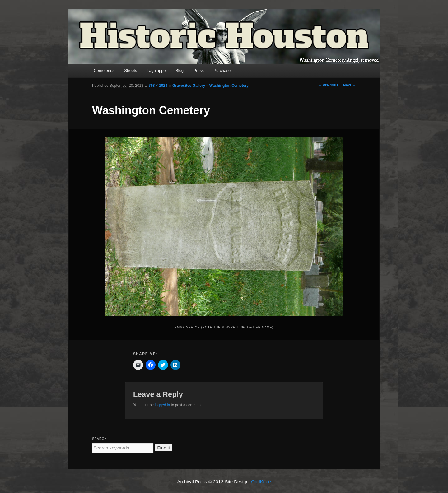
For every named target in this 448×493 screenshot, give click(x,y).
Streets (131, 70)
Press (199, 70)
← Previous (328, 85)
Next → (350, 85)
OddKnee (261, 482)
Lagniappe (156, 70)
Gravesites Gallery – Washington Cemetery (210, 86)
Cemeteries (104, 70)
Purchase (222, 70)
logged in (162, 405)
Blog (180, 70)
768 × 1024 (158, 86)
